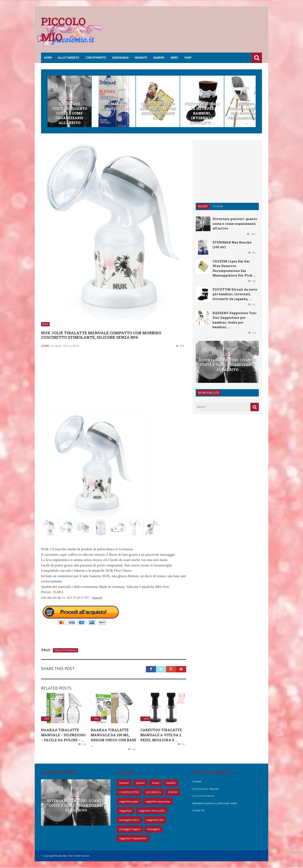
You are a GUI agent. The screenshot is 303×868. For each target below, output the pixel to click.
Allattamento (69, 58)
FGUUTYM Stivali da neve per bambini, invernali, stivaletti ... (230, 111)
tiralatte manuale (65, 650)
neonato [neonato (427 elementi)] (140, 783)
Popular (218, 207)
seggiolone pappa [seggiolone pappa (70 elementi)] (129, 802)
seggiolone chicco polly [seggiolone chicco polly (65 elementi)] (152, 811)
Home (48, 58)
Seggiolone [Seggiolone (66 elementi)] (126, 811)
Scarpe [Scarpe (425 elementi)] (156, 783)
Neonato (141, 58)
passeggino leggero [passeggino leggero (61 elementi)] (130, 829)
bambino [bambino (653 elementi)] (124, 783)
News (174, 58)
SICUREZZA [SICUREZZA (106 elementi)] (154, 792)
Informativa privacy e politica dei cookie (215, 803)
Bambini (159, 58)
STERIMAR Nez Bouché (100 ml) (126, 106)
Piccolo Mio (61, 856)
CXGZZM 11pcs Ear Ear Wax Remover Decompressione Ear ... (177, 109)
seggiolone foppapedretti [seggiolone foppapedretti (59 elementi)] (133, 839)
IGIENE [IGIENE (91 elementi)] (173, 792)
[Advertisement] (185, 33)
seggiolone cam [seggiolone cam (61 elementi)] (155, 820)
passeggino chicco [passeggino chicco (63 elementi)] (129, 820)
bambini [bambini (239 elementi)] (171, 783)
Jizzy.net (214, 789)
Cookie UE (199, 811)
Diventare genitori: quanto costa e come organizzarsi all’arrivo (73, 111)
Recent (203, 207)
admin (45, 346)
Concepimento (96, 58)
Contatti (197, 782)
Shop (188, 58)
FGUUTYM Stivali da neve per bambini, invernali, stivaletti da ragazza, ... (235, 294)
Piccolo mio (63, 29)
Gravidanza (120, 58)
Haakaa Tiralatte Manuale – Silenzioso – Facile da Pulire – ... (63, 735)
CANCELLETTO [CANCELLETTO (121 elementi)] (129, 792)
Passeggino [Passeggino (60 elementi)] (154, 829)
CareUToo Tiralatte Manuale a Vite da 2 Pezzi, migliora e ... (161, 735)
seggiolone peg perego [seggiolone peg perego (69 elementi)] (158, 802)
